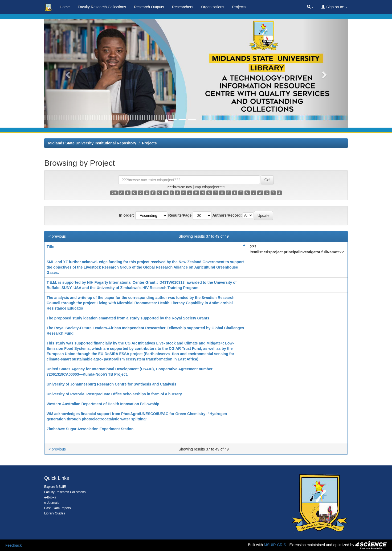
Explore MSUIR (55, 487)
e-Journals (52, 503)
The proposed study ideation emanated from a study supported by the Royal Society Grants (128, 318)
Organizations (213, 7)
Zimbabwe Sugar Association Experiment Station (90, 429)
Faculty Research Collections (102, 7)
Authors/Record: (227, 215)
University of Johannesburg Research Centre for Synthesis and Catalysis (111, 384)
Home (65, 7)
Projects (239, 7)
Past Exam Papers (57, 508)
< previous (57, 236)
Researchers (183, 7)
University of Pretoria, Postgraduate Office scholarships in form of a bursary (114, 394)
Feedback (13, 545)
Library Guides (55, 513)
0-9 (114, 193)
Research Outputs (149, 7)
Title (50, 247)
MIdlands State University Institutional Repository (92, 143)
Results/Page (180, 215)
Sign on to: (335, 7)
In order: (127, 215)
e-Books (50, 497)
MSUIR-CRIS (275, 545)
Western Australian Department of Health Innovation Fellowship (103, 404)
